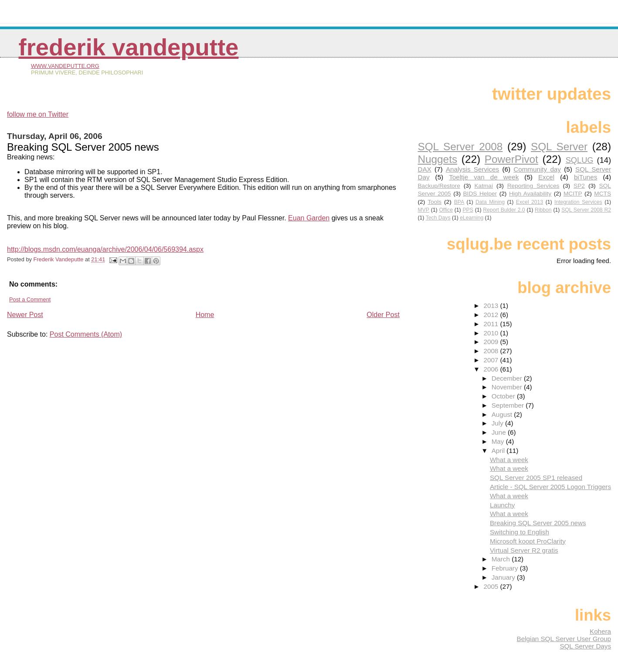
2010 (492, 333)
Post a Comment (30, 299)
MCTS (603, 194)
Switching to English (520, 532)
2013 (492, 306)
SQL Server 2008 (460, 147)
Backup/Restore (439, 186)
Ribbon (543, 210)
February (506, 568)
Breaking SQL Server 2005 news (538, 523)
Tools (435, 202)
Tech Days (438, 218)
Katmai (484, 186)
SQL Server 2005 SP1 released (536, 478)
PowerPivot (511, 159)
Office (446, 210)
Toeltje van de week (484, 177)
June (500, 432)
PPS (468, 210)
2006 (492, 369)
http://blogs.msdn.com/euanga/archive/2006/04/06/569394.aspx (105, 249)
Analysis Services (472, 169)
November (508, 387)
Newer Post (25, 315)
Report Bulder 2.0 (504, 210)
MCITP (573, 194)
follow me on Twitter (38, 114)
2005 (492, 586)
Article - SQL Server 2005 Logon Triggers (550, 487)
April (499, 451)
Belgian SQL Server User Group (564, 639)
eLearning (472, 218)
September (509, 405)
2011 (492, 324)
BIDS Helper (480, 194)
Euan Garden (309, 218)
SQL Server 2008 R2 (586, 210)
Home (205, 315)
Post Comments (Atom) (86, 334)
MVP (423, 210)
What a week (509, 460)
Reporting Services (533, 186)
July (498, 423)
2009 (492, 342)
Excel (546, 177)
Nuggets (437, 159)
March (502, 559)
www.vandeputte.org (65, 66)
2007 (492, 360)
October (504, 396)
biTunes (586, 177)
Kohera (600, 631)
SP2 (579, 186)
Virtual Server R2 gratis (524, 550)
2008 (492, 351)
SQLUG (580, 160)
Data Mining (490, 202)
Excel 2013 (530, 202)
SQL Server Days (585, 646)
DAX (424, 169)
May (499, 441)
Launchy (502, 505)
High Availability (530, 194)
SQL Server (559, 147)
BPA (459, 202)
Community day (537, 169)
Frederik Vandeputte (129, 47)
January (504, 577)
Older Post (383, 315)
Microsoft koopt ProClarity (528, 541)
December (508, 378)
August (503, 414)
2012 (492, 315)
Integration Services (578, 202)
